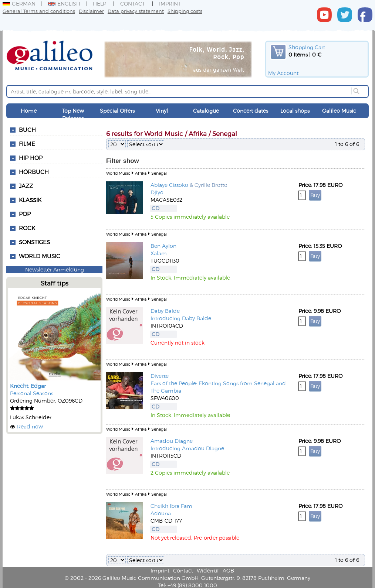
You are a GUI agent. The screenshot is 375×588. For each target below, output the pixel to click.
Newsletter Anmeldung (55, 269)
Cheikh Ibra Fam (171, 506)
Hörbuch (34, 172)
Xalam (159, 253)
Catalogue (206, 111)
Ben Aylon (163, 246)
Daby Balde (165, 311)
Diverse (160, 376)
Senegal (159, 173)
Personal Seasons (32, 393)
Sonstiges (34, 242)
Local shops (295, 111)
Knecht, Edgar (28, 386)
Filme (27, 144)
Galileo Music (339, 111)
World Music (40, 256)
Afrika (141, 173)
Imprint (170, 4)
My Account (283, 73)
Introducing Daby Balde (181, 318)
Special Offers (117, 111)
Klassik (30, 200)
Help (99, 4)
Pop (25, 214)
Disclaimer (91, 11)
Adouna (161, 513)
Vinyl (162, 111)
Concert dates (251, 111)
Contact (133, 4)
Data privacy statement (136, 11)
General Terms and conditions (39, 11)
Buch (27, 130)
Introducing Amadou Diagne (187, 448)
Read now (30, 426)
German (19, 4)
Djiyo (157, 192)
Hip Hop (31, 158)
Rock (27, 228)
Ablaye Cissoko (169, 185)
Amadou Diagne (172, 441)
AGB (228, 570)
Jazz (26, 186)
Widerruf (208, 570)
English (64, 4)
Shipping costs (185, 11)
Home (29, 111)
